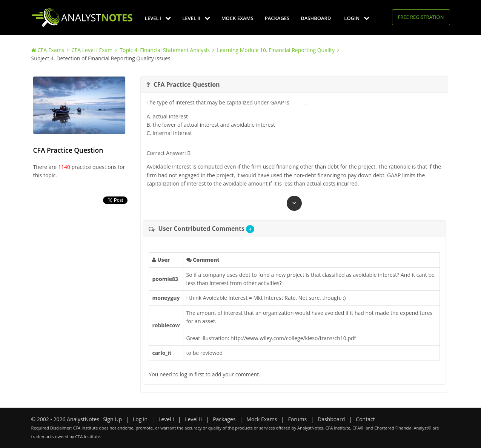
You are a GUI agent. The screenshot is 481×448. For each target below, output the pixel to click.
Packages (277, 18)
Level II (196, 18)
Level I (158, 18)
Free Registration (421, 17)
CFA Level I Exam (92, 50)
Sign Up (112, 419)
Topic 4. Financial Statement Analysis (165, 50)
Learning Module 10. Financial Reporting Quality (276, 50)
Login (357, 18)
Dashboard (316, 18)
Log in (140, 419)
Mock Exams (237, 18)
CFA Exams (51, 50)
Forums (298, 419)
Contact (365, 419)
